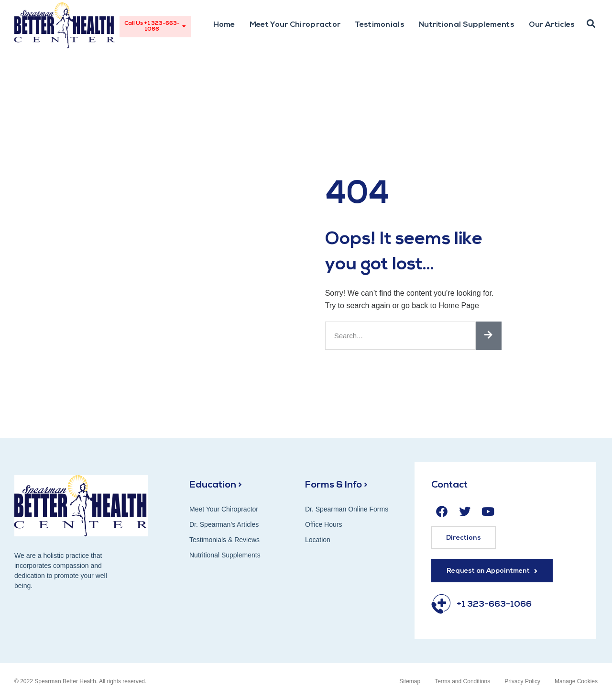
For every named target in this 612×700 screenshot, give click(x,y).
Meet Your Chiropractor (295, 25)
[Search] (489, 336)
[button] (591, 24)
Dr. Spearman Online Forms (347, 509)
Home (224, 25)
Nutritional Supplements (467, 25)
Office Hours (324, 524)
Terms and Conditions (462, 681)
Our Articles (552, 25)
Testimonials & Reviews (224, 540)
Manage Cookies (576, 681)
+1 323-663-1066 (494, 605)
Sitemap (410, 681)
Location (318, 540)
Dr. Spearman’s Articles (224, 524)
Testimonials (380, 25)
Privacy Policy (522, 681)
